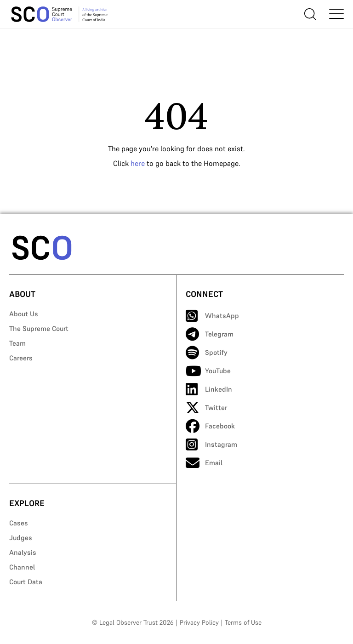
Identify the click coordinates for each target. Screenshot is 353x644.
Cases (19, 523)
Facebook (210, 426)
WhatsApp (212, 316)
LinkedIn (209, 389)
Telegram (210, 334)
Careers (21, 358)
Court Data (26, 582)
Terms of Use (243, 622)
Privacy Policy (199, 622)
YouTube (208, 371)
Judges (21, 538)
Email (204, 463)
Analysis (23, 552)
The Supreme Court (39, 328)
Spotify (207, 353)
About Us (24, 314)
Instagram (211, 445)
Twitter (206, 408)
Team (17, 343)
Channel (22, 567)
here (138, 163)
